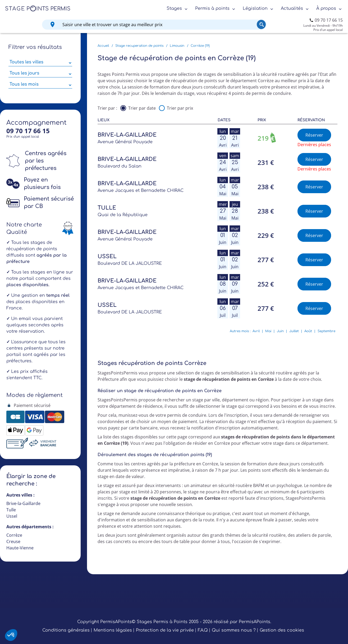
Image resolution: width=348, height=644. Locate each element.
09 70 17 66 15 (329, 20)
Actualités (292, 8)
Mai (268, 331)
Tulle (11, 510)
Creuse (13, 541)
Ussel (12, 516)
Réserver (314, 135)
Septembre (326, 331)
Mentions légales (113, 630)
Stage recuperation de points (139, 46)
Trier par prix (180, 108)
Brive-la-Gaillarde (23, 503)
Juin (280, 331)
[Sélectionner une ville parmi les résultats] (40, 63)
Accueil (103, 46)
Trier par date (142, 108)
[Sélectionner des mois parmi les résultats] (40, 85)
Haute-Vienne (20, 548)
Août (308, 331)
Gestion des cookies (282, 630)
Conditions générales (66, 630)
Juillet (294, 331)
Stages (174, 8)
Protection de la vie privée (165, 630)
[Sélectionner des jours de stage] (40, 74)
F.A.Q (203, 630)
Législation (255, 8)
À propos (326, 8)
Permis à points (212, 8)
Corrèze (14, 535)
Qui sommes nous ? (234, 630)
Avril (256, 331)
